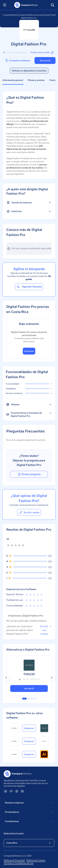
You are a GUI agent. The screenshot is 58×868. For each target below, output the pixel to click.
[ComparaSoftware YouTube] (11, 791)
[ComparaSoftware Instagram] (22, 791)
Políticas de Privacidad (14, 860)
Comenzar (29, 351)
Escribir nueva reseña (42, 52)
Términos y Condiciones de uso (19, 863)
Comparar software (18, 61)
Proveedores (29, 812)
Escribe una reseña (46, 630)
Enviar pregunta (29, 474)
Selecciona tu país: (14, 833)
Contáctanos (29, 822)
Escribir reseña (29, 512)
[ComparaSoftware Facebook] (17, 791)
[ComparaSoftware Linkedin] (6, 791)
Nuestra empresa (29, 803)
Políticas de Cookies (36, 860)
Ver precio (45, 61)
